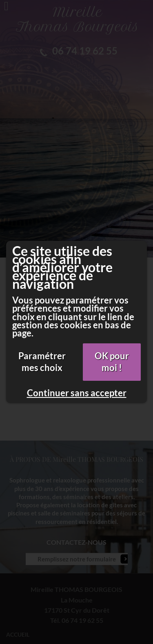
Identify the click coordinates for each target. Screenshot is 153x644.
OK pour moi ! (112, 362)
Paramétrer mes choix (42, 362)
